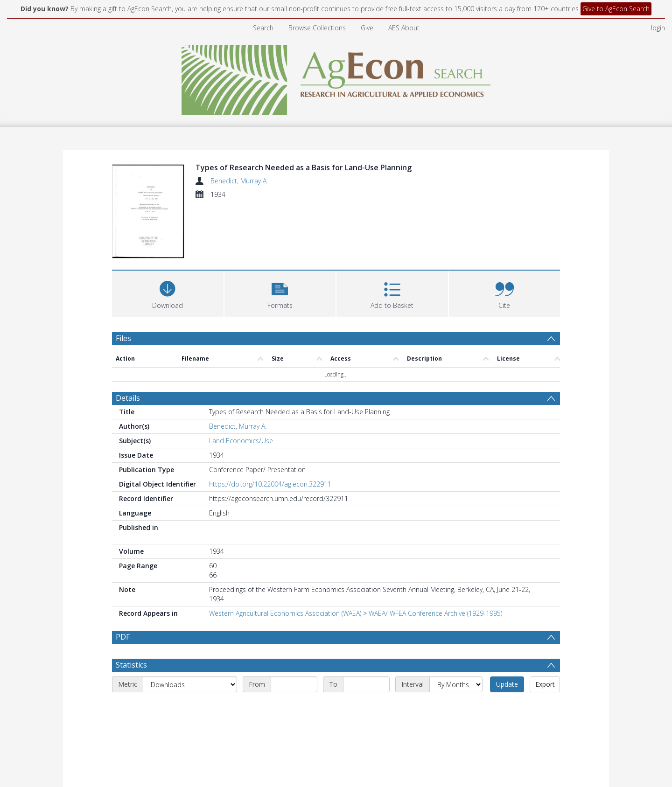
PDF (123, 637)
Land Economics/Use (241, 441)
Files (123, 338)
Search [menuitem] (263, 28)
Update (507, 707)
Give (367, 28)
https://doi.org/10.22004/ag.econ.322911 (270, 484)
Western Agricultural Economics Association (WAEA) (285, 613)
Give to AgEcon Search (616, 9)
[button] (280, 293)
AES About (404, 28)
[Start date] (294, 707)
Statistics (131, 687)
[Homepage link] (336, 78)
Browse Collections (317, 28)
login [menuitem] (658, 28)
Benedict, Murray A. (239, 181)
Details (128, 398)
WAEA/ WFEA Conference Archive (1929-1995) (435, 613)
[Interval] (456, 707)
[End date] (366, 707)
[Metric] (190, 707)
